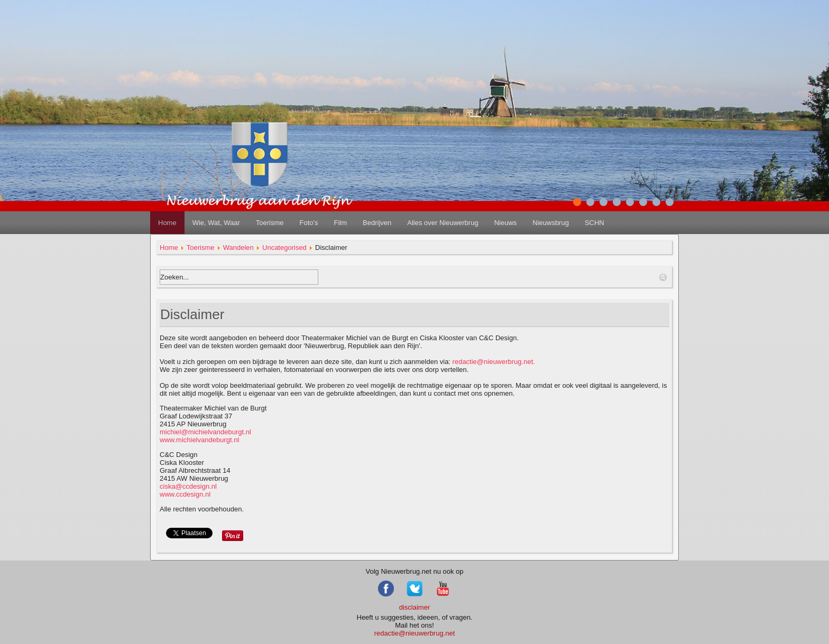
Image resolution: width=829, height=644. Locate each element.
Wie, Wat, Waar (216, 223)
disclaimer (415, 607)
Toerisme (270, 223)
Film (340, 223)
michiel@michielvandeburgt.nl (205, 432)
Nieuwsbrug (551, 223)
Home (167, 223)
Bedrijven (377, 223)
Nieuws (506, 223)
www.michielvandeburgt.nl (199, 440)
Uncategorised (284, 248)
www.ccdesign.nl (188, 490)
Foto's (308, 223)
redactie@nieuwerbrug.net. (494, 362)
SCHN (595, 223)
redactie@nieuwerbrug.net (415, 633)
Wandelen (238, 248)
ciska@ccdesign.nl (188, 486)
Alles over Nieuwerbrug (443, 223)
